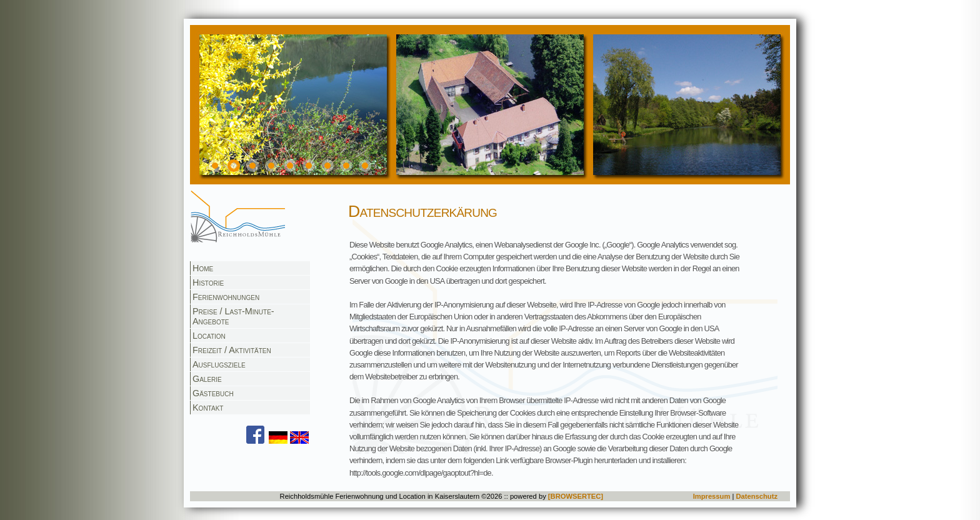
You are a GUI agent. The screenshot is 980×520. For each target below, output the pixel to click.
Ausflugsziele (219, 364)
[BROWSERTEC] (576, 496)
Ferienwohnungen (226, 297)
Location (209, 336)
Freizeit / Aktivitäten (232, 350)
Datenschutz (757, 496)
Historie (208, 282)
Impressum (712, 496)
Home (203, 268)
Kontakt (208, 407)
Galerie (207, 379)
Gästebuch (213, 393)
